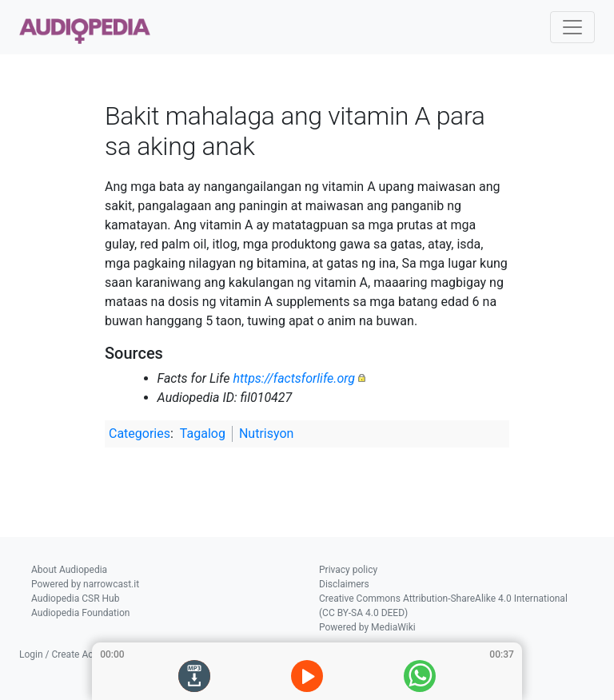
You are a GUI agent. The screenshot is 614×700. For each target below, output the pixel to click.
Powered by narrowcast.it (85, 584)
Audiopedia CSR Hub (75, 599)
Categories (140, 434)
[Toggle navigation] (572, 27)
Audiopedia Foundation (80, 613)
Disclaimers (344, 584)
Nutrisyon (266, 434)
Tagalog (203, 434)
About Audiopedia (69, 570)
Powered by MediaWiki (367, 627)
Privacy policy (348, 570)
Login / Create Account (68, 654)
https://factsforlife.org (294, 378)
